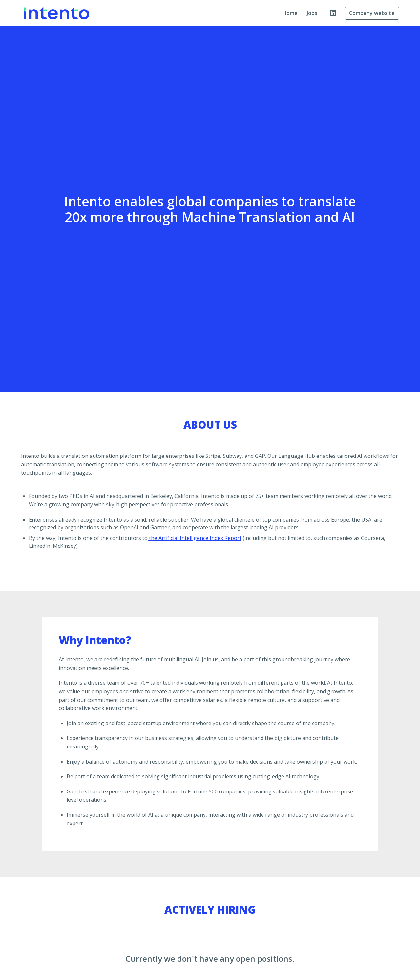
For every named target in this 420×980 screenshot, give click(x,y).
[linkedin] (333, 13)
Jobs (312, 13)
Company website (372, 13)
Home (290, 13)
